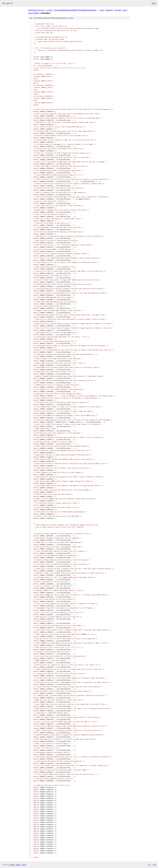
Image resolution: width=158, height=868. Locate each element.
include (118, 10)
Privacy (18, 865)
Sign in (154, 3)
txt (149, 865)
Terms (24, 865)
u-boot (50, 10)
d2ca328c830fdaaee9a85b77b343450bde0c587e (75, 10)
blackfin (109, 10)
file (71, 18)
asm (125, 10)
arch (102, 10)
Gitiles (13, 865)
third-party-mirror (36, 10)
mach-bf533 (34, 13)
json (154, 865)
